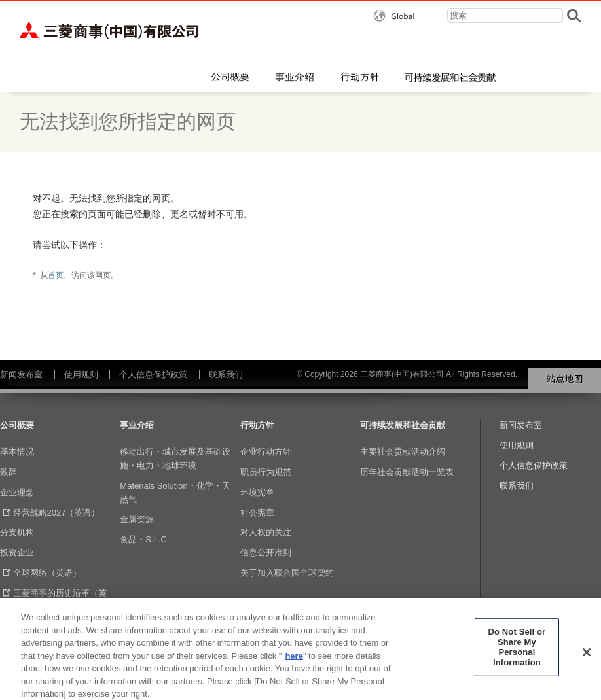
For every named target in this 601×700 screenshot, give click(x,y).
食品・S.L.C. (144, 539)
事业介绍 (137, 425)
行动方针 (257, 425)
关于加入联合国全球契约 (287, 573)
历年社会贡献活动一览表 (407, 472)
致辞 (9, 472)
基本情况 (17, 452)
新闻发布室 (21, 375)
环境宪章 (257, 492)
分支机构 (17, 532)
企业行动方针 (266, 452)
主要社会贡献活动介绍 (403, 452)
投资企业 (17, 552)
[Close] (587, 658)
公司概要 (17, 425)
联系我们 (226, 375)
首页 (56, 275)
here (294, 662)
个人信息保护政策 (153, 375)
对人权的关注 (266, 532)
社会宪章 (257, 513)
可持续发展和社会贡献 (403, 425)
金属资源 (137, 519)
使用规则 (81, 375)
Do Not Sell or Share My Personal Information (517, 653)
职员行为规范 (266, 472)
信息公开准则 (266, 552)
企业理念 (17, 492)
